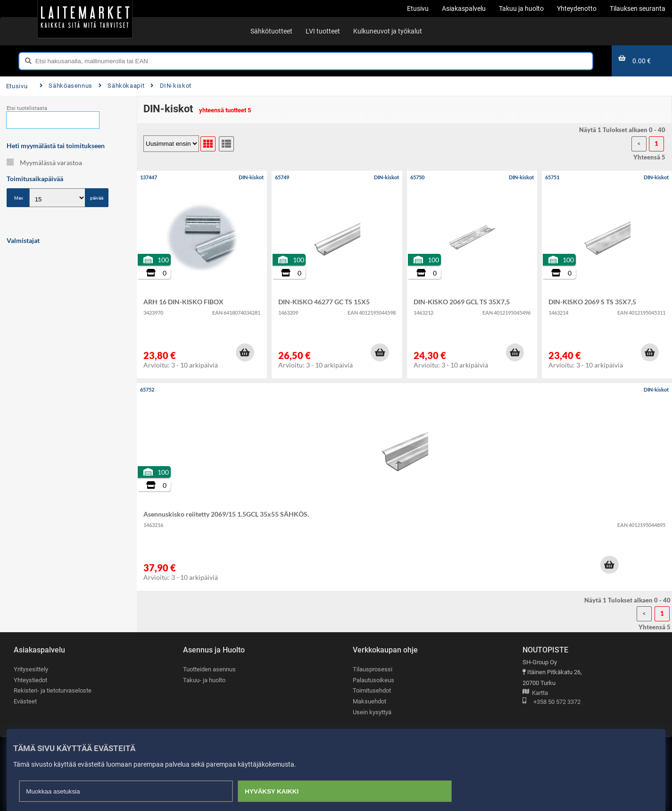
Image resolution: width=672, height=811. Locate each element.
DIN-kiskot (171, 86)
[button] (245, 352)
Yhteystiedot (30, 680)
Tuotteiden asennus (209, 669)
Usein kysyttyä (372, 712)
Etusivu (17, 86)
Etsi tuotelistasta (27, 108)
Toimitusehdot (372, 690)
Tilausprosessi (373, 669)
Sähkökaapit (121, 86)
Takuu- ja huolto (204, 680)
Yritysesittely (31, 669)
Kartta (535, 693)
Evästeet (25, 701)
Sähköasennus (66, 86)
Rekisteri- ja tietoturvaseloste (53, 690)
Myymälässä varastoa (44, 163)
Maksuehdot (369, 701)
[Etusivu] (85, 19)
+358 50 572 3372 (552, 702)
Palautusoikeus (373, 680)
